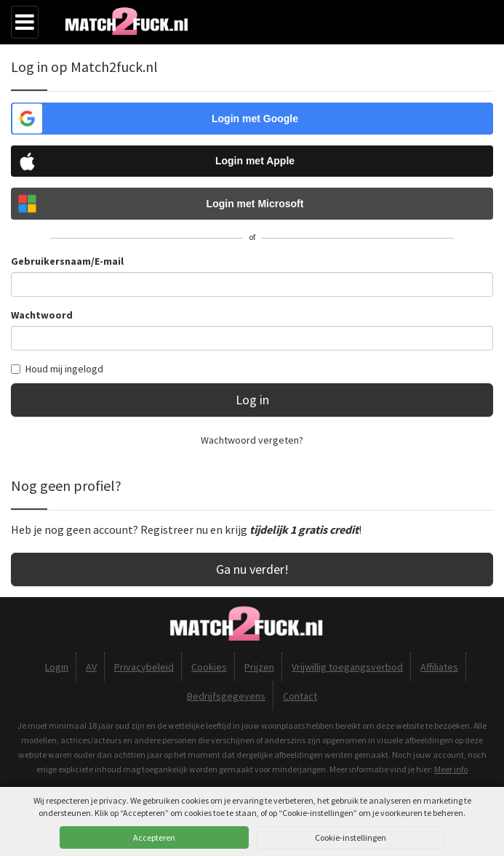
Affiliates (439, 667)
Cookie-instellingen (351, 837)
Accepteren (154, 837)
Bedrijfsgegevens (226, 696)
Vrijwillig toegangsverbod (347, 667)
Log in (252, 400)
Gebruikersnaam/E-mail (67, 261)
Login (57, 667)
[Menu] (25, 22)
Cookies (209, 667)
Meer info (451, 769)
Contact (300, 696)
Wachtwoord (42, 315)
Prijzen (259, 667)
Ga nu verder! (252, 569)
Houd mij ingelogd (57, 369)
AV (91, 667)
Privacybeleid (144, 667)
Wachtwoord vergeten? (252, 440)
